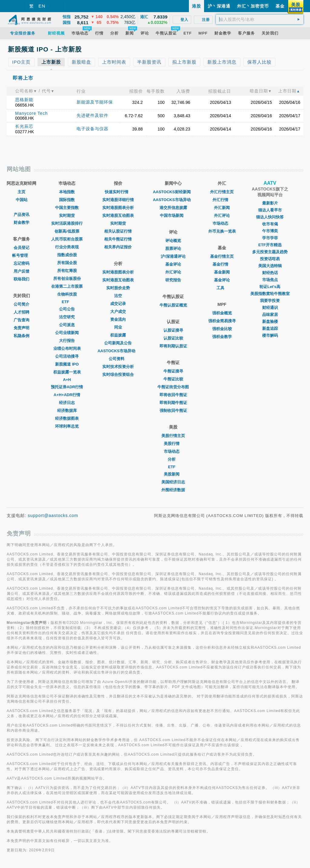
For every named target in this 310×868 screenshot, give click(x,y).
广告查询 (21, 320)
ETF (67, 302)
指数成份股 (67, 255)
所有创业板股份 (67, 278)
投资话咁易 (270, 259)
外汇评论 (173, 272)
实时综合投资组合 (118, 374)
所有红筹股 (67, 271)
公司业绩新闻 (67, 333)
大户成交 (118, 311)
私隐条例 (21, 336)
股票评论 (173, 248)
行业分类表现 (67, 247)
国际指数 (67, 200)
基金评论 (173, 264)
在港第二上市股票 (67, 286)
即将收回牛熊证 (173, 395)
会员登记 (21, 248)
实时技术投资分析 (118, 367)
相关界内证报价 (118, 247)
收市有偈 (270, 224)
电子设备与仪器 (92, 129)
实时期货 (67, 215)
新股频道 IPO (67, 364)
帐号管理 (21, 255)
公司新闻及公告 (118, 343)
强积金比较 (222, 329)
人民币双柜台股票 (67, 239)
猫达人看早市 (270, 210)
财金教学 (21, 222)
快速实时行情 (118, 192)
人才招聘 (21, 312)
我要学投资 (270, 301)
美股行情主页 (173, 436)
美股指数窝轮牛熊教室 (270, 294)
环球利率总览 (67, 426)
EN (42, 6)
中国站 (22, 200)
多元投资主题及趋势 (270, 252)
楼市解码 (270, 335)
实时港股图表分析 (118, 208)
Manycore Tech (31, 113)
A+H (67, 380)
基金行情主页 (222, 256)
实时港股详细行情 (118, 200)
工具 (222, 288)
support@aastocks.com (53, 515)
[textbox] (260, 19)
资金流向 (118, 319)
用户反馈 (21, 271)
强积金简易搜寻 (222, 321)
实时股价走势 (118, 288)
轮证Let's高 (270, 287)
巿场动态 (222, 223)
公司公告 (67, 309)
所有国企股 (67, 263)
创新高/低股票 (67, 231)
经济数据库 (67, 411)
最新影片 (270, 203)
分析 (173, 459)
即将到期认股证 (173, 346)
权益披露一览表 (67, 372)
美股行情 (173, 444)
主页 (21, 192)
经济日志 (67, 403)
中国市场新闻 (173, 215)
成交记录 (118, 304)
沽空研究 (67, 317)
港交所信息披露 (173, 208)
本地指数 (67, 192)
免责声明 (21, 328)
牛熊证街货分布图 (173, 387)
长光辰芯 (24, 126)
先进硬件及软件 (92, 115)
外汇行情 (222, 200)
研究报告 (173, 280)
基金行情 (222, 264)
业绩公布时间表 (67, 348)
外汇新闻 (222, 208)
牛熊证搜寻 (173, 371)
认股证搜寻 (173, 330)
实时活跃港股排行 (67, 223)
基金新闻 (222, 272)
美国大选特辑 (270, 266)
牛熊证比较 (173, 379)
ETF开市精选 (270, 245)
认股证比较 (173, 338)
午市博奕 (270, 231)
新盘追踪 (270, 328)
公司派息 (67, 325)
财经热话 (270, 273)
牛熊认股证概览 (173, 305)
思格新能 (24, 100)
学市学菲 (270, 238)
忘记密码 (21, 263)
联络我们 (21, 279)
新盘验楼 (270, 321)
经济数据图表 (67, 418)
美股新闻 (173, 474)
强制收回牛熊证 (173, 411)
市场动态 (173, 451)
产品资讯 (21, 215)
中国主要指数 (67, 208)
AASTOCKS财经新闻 (173, 192)
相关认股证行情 (118, 231)
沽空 (118, 296)
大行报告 (67, 341)
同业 (118, 327)
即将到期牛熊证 (173, 403)
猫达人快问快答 (270, 217)
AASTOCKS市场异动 (118, 351)
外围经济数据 (173, 490)
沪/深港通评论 (173, 256)
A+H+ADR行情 (67, 395)
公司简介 (21, 304)
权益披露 (118, 335)
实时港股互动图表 (118, 215)
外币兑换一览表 (222, 231)
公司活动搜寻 (67, 356)
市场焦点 (270, 280)
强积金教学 (222, 337)
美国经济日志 (173, 482)
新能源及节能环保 (95, 102)
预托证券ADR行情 (67, 387)
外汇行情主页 (222, 192)
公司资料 (118, 359)
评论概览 (173, 241)
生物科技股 (67, 294)
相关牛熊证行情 (118, 239)
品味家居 (270, 315)
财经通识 (270, 308)
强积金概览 (222, 313)
